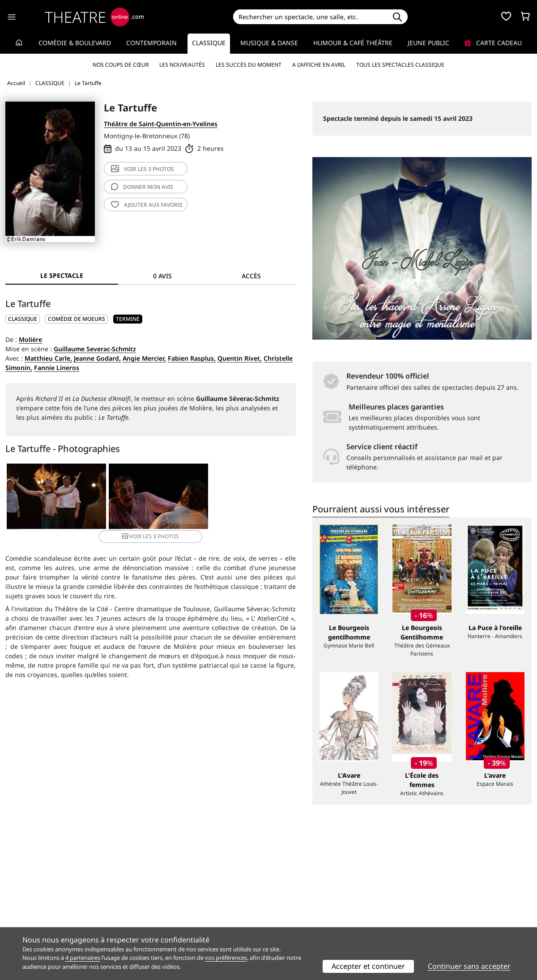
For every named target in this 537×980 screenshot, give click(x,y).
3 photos (143, 169)
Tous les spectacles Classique (400, 65)
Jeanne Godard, (97, 358)
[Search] (310, 17)
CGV (146, 915)
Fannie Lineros (57, 368)
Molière (30, 339)
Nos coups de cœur (121, 65)
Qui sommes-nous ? (35, 896)
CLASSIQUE (23, 319)
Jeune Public (428, 43)
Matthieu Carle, (48, 358)
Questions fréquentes (172, 905)
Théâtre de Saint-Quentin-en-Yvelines (161, 124)
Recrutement (25, 905)
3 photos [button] (246, 497)
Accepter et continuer (368, 966)
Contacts (18, 924)
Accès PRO (290, 915)
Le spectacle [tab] (62, 275)
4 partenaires (83, 958)
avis (142, 187)
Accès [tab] (251, 276)
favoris (147, 205)
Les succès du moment (249, 65)
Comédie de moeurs (77, 319)
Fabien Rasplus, (192, 358)
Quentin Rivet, (240, 358)
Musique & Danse (269, 43)
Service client (160, 896)
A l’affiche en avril (319, 65)
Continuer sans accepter (469, 966)
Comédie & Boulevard (75, 43)
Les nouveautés (182, 65)
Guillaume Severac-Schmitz (95, 349)
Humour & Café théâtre (353, 43)
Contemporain (151, 43)
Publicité (287, 905)
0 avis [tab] (162, 276)
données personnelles (194, 915)
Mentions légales (31, 915)
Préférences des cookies (176, 924)
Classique (209, 43)
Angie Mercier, (144, 358)
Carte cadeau (493, 43)
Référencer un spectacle (310, 896)
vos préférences (226, 958)
